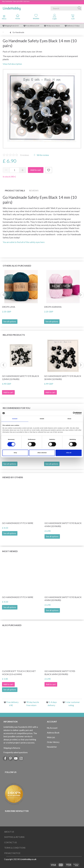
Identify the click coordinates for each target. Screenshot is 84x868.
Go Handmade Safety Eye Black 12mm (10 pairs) (21, 378)
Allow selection (42, 453)
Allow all (69, 453)
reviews (25, 155)
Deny (15, 453)
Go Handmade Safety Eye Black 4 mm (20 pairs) (63, 525)
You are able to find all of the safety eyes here (24, 242)
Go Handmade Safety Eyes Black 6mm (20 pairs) (60, 673)
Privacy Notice (12, 853)
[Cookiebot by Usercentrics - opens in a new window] (70, 413)
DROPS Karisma (53, 307)
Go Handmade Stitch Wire (18, 523)
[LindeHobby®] (12, 8)
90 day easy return (53, 26)
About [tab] (69, 419)
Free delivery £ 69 (32, 26)
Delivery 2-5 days (73, 26)
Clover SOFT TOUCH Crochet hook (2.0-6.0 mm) (19, 673)
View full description (12, 64)
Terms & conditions (15, 848)
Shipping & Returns (12, 748)
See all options (10, 322)
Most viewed (10, 551)
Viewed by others (13, 477)
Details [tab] (42, 419)
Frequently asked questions (16, 752)
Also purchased (12, 625)
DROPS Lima (9, 307)
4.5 (17, 26)
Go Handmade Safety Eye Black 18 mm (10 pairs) (63, 378)
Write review (43, 155)
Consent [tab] (15, 419)
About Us (9, 832)
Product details (15, 190)
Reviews (34, 190)
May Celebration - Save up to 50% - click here (16, 1)
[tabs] (73, 17)
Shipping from (10, 26)
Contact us (10, 842)
